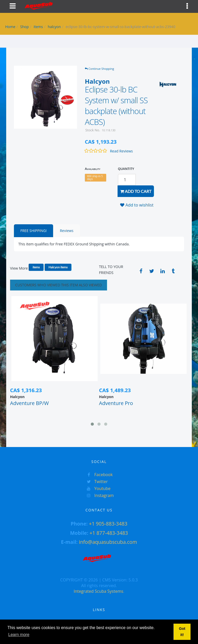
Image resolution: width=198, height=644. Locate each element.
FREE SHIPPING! (34, 231)
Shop (24, 27)
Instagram (99, 495)
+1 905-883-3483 (108, 524)
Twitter (96, 482)
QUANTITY (126, 169)
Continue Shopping (99, 69)
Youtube (97, 488)
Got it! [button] (182, 632)
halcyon (54, 27)
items (38, 27)
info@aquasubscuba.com (108, 542)
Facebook (98, 475)
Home (10, 27)
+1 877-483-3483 (109, 533)
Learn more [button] (19, 635)
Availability (93, 169)
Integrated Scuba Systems (98, 591)
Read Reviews (121, 151)
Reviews (67, 231)
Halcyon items (58, 267)
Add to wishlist (137, 205)
